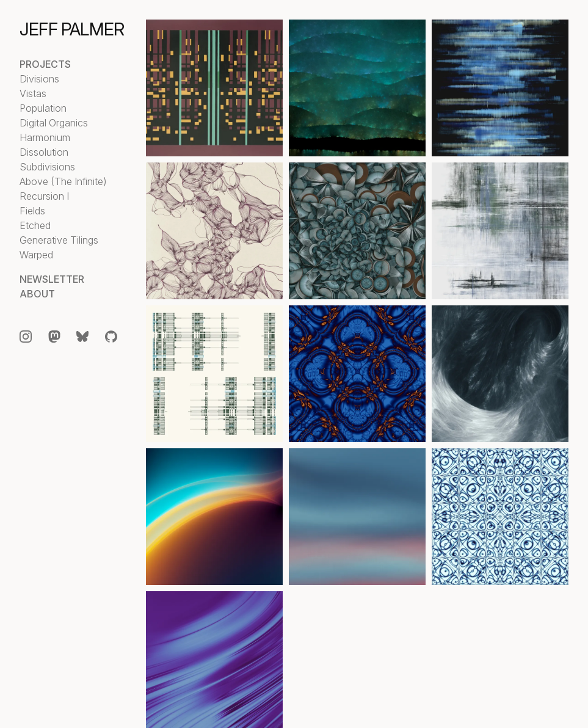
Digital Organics (54, 123)
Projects (45, 64)
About (37, 294)
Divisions (39, 79)
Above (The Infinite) (63, 181)
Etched (35, 225)
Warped (36, 255)
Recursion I (44, 196)
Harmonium (45, 137)
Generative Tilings (59, 240)
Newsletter (52, 279)
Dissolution (44, 152)
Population (43, 108)
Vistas (33, 93)
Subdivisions (47, 167)
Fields (32, 211)
